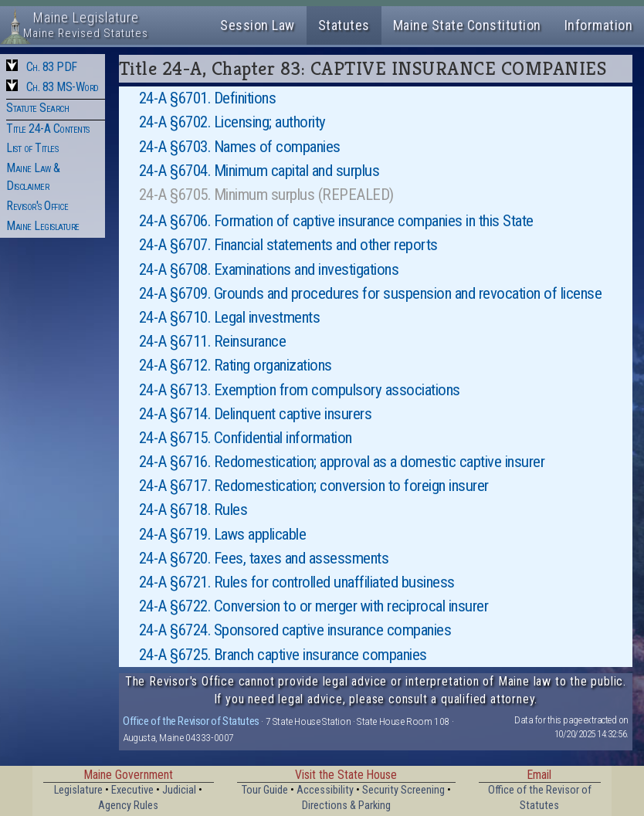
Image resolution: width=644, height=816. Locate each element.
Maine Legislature (43, 226)
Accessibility (325, 790)
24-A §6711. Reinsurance (213, 341)
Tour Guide (265, 790)
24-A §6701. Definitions (208, 98)
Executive (132, 790)
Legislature (78, 790)
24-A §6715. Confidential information (246, 438)
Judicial (179, 790)
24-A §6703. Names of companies (240, 147)
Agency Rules (128, 806)
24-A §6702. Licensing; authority (232, 122)
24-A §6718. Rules (193, 510)
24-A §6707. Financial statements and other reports (288, 245)
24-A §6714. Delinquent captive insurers (256, 414)
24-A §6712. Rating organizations (236, 365)
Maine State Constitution (467, 25)
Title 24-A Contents (48, 129)
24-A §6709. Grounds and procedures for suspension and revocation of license (371, 293)
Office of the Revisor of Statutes (191, 721)
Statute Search (37, 108)
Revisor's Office (37, 206)
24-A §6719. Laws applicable (223, 534)
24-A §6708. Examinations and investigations (269, 269)
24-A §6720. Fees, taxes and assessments (264, 558)
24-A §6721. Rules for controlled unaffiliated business (297, 582)
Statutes (344, 25)
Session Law (258, 25)
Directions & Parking (346, 806)
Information (599, 25)
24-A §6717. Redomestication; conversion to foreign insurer (314, 486)
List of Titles (32, 148)
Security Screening (403, 790)
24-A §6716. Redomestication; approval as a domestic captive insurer (342, 462)
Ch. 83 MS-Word (63, 87)
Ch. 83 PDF (52, 67)
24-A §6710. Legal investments (230, 317)
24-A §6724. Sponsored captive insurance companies (295, 630)
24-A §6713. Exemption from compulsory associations (300, 390)
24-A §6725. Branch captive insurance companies (283, 655)
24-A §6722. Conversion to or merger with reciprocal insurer (314, 606)
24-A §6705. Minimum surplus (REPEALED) (266, 195)
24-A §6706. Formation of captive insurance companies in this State (336, 221)
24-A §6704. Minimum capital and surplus (259, 171)
